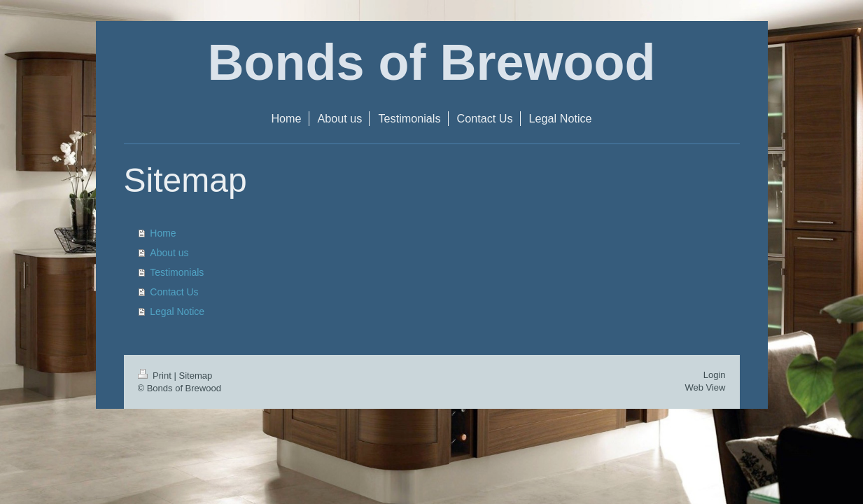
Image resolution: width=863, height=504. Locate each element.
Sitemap (195, 376)
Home (163, 233)
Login (715, 375)
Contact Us (174, 292)
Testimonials (177, 272)
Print (156, 376)
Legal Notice (177, 311)
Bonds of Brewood (432, 62)
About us (169, 253)
